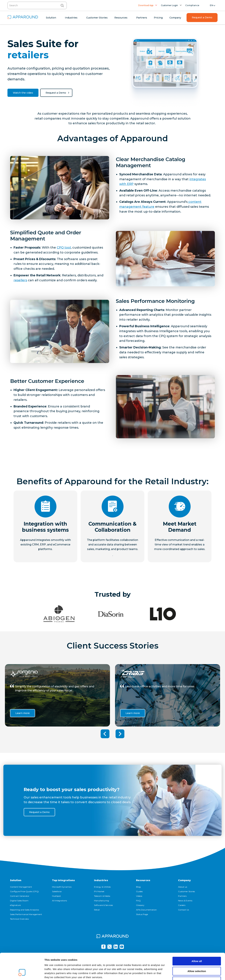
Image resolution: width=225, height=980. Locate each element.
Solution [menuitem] (51, 18)
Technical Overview (19, 919)
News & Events (185, 901)
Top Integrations (63, 880)
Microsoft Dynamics (62, 887)
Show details (178, 973)
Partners (182, 896)
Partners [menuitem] (142, 18)
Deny (197, 958)
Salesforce (57, 891)
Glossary (140, 905)
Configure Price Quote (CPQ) (24, 891)
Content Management (21, 887)
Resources (143, 880)
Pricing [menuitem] (158, 18)
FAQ (138, 901)
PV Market (99, 891)
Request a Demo (56, 93)
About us (183, 887)
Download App (146, 5)
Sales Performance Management (26, 914)
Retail (97, 910)
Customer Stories (186, 891)
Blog (138, 887)
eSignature (15, 905)
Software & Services (103, 905)
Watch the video (23, 93)
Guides (139, 891)
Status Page (142, 914)
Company (184, 880)
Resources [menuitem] (121, 18)
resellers (20, 280)
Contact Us (183, 910)
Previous (105, 734)
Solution (16, 880)
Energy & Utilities (102, 887)
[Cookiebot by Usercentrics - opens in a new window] (22, 973)
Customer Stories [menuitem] (97, 18)
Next (120, 734)
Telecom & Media (102, 896)
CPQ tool (64, 248)
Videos (139, 896)
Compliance (192, 5)
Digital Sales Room (19, 901)
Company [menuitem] (175, 18)
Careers (182, 905)
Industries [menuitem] (71, 18)
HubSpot (56, 896)
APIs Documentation (146, 910)
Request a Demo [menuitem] (202, 17)
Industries (101, 880)
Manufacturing (101, 901)
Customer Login (169, 5)
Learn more (23, 713)
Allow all (197, 939)
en (212, 5)
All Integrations (59, 901)
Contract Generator (20, 896)
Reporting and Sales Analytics (24, 910)
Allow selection (197, 949)
